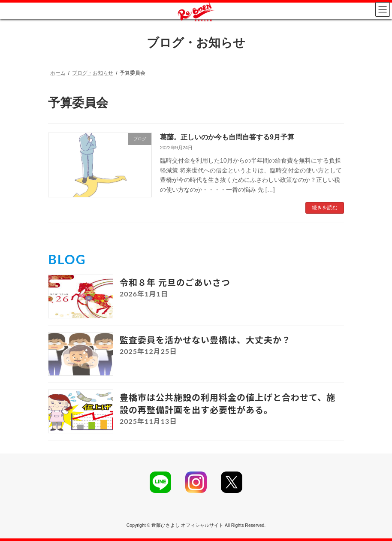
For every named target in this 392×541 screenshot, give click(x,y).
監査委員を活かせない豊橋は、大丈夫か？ (205, 340)
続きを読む (325, 208)
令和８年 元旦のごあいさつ (175, 282)
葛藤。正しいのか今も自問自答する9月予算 (227, 137)
